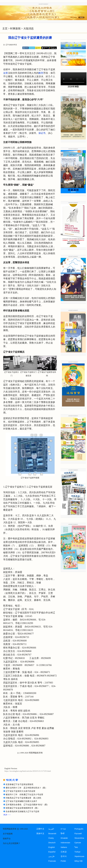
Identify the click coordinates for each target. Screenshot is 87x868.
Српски (78, 843)
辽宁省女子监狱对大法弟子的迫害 (20, 791)
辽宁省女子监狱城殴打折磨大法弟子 (21, 801)
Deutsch (52, 843)
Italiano (64, 847)
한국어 (64, 856)
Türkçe (77, 852)
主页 (5, 29)
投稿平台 (7, 839)
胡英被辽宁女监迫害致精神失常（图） (22, 808)
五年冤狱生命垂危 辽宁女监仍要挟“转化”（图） (27, 805)
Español (52, 852)
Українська (79, 856)
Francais (52, 861)
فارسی (51, 856)
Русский (78, 834)
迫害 (6, 73)
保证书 (42, 133)
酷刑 (41, 73)
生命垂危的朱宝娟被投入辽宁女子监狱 (22, 811)
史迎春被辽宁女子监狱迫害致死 (19, 784)
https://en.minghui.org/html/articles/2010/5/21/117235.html (28, 771)
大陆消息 (29, 29)
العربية (51, 829)
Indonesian (65, 843)
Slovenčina (79, 838)
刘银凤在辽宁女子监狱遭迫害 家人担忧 (23, 798)
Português (79, 829)
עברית (63, 829)
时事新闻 (15, 29)
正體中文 (40, 829)
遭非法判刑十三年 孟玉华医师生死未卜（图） (26, 788)
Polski (63, 861)
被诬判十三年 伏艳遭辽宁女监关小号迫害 (24, 795)
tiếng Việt (79, 861)
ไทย (76, 847)
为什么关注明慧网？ (12, 843)
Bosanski (52, 834)
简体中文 (40, 834)
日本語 (64, 852)
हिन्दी (63, 834)
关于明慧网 (8, 834)
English (52, 847)
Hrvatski (64, 838)
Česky (51, 838)
